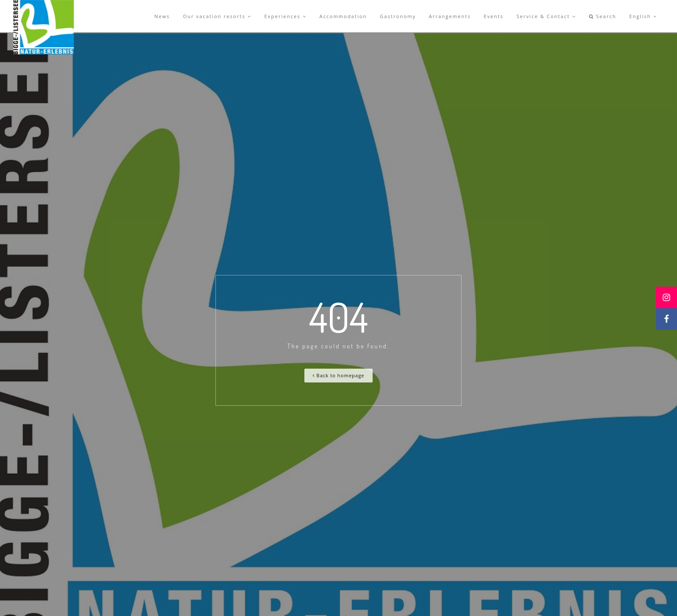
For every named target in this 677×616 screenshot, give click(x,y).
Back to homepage (338, 375)
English (643, 16)
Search (603, 16)
